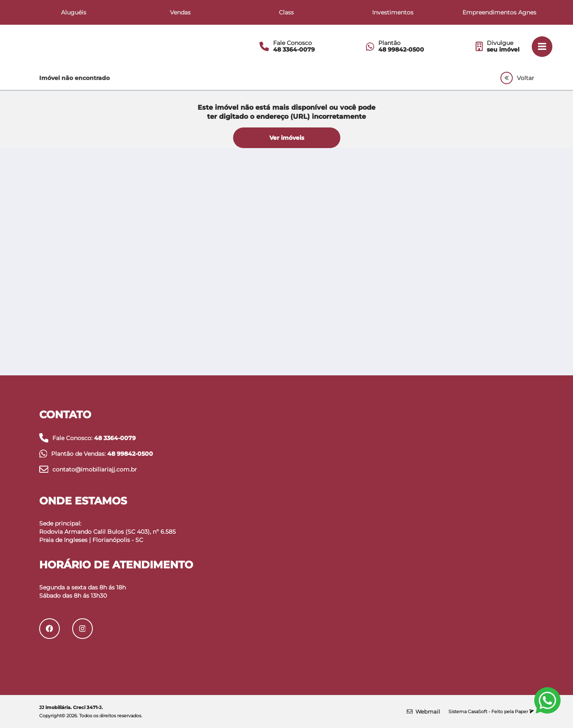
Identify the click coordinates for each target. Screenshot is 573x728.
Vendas (180, 12)
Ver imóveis (287, 138)
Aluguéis (74, 12)
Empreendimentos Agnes (499, 12)
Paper (524, 712)
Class (286, 12)
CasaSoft (477, 712)
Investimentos (393, 12)
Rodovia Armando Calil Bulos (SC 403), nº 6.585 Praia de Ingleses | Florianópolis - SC (107, 536)
